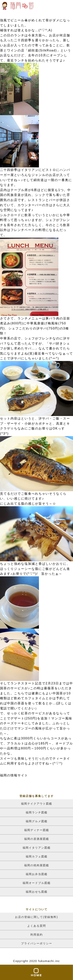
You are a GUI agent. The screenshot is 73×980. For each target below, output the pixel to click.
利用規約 (37, 935)
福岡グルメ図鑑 (37, 821)
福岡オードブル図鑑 (37, 883)
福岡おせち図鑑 (37, 892)
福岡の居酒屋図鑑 (37, 839)
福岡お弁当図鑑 (37, 874)
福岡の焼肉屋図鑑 (37, 865)
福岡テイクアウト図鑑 (37, 804)
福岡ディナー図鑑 (37, 830)
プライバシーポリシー (37, 943)
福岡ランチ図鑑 (37, 812)
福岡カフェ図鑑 (37, 856)
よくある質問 (37, 926)
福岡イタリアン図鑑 (37, 848)
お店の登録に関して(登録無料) (36, 917)
